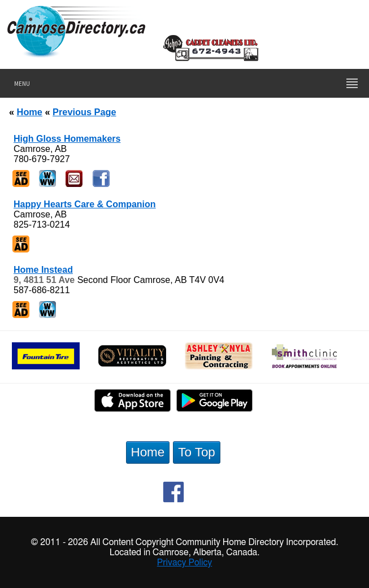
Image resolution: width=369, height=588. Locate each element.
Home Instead (43, 270)
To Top (197, 452)
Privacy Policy (185, 563)
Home (30, 112)
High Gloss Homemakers (67, 139)
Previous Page (84, 112)
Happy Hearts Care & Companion (85, 204)
